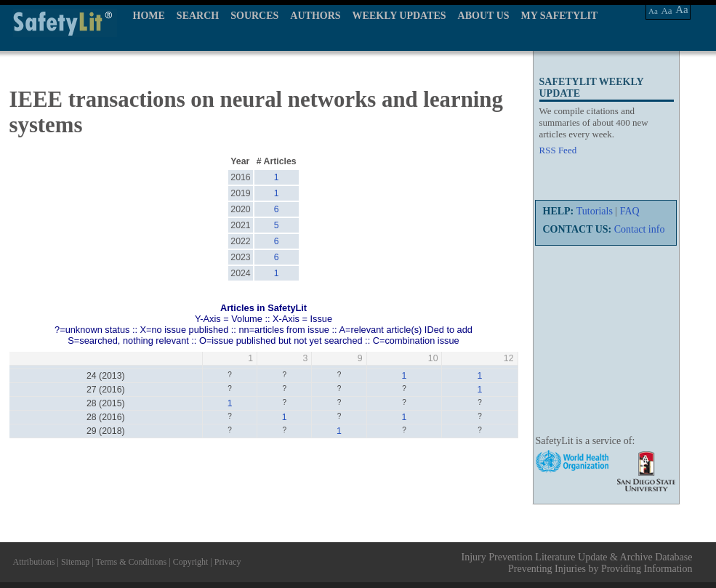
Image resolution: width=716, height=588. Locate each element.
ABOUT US (484, 16)
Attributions (34, 562)
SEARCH (198, 16)
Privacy (228, 562)
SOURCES (254, 16)
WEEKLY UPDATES (399, 16)
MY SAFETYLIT (560, 16)
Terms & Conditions (131, 562)
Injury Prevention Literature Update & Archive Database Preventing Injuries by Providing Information (577, 563)
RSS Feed (558, 150)
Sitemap (75, 562)
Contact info (640, 229)
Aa (653, 11)
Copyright (191, 562)
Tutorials (595, 211)
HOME (149, 16)
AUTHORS (315, 16)
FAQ (630, 211)
